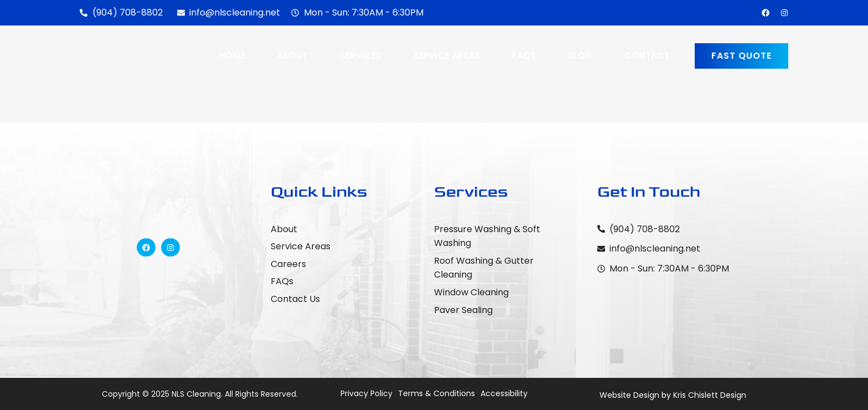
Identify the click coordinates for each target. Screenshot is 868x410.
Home (232, 56)
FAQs (524, 56)
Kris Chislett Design (710, 395)
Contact (647, 56)
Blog (580, 56)
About (292, 56)
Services (361, 56)
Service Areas (447, 56)
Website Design (629, 395)
